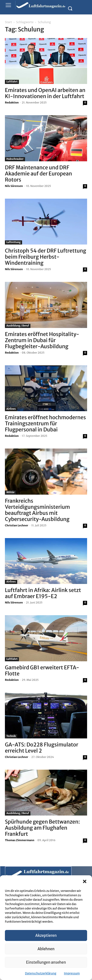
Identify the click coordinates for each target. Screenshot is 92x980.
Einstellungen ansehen (46, 962)
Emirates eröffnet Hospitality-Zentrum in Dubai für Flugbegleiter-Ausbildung (42, 340)
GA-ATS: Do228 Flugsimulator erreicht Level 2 (42, 748)
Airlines (11, 409)
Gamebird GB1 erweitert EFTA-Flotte (42, 671)
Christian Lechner (17, 525)
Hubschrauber (15, 159)
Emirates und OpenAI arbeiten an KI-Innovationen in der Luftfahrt (45, 93)
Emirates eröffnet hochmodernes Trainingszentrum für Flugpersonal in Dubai (45, 424)
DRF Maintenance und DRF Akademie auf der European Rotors (39, 174)
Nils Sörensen (14, 186)
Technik (11, 736)
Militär (11, 492)
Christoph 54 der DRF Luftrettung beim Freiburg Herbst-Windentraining (46, 257)
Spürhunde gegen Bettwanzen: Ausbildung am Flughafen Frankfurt (42, 828)
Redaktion (12, 102)
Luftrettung (13, 242)
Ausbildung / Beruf (18, 326)
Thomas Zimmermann (20, 840)
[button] (85, 881)
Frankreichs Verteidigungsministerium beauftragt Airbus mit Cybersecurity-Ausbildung (37, 510)
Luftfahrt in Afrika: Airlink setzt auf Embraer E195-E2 (43, 593)
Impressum (72, 973)
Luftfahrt (12, 82)
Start (8, 22)
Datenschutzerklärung (41, 973)
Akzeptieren (46, 935)
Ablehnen (46, 949)
